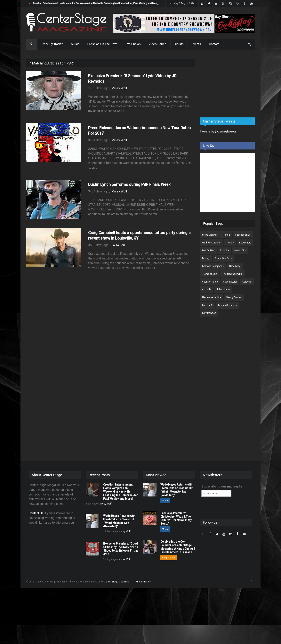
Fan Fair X (207, 305)
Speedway (235, 266)
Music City (240, 250)
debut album (223, 290)
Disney (206, 258)
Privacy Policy (143, 582)
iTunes (230, 243)
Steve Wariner (210, 235)
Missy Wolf (119, 88)
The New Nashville (232, 274)
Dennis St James (227, 305)
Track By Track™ (52, 44)
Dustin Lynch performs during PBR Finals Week (129, 184)
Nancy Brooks (234, 297)
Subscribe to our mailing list (222, 486)
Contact (214, 44)
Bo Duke (224, 250)
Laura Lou (118, 245)
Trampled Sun (210, 274)
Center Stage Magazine (117, 582)
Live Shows (133, 44)
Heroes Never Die (212, 297)
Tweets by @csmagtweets (218, 131)
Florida (226, 235)
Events (196, 44)
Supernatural (230, 282)
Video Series (158, 44)
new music (245, 243)
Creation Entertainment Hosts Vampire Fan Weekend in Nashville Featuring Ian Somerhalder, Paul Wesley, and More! (96, 3)
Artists (179, 44)
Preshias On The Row (102, 44)
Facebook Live (243, 235)
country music (210, 282)
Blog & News (169, 558)
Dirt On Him (208, 250)
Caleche (247, 282)
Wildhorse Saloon (212, 243)
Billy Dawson (209, 313)
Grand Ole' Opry (223, 258)
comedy (207, 290)
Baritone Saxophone (213, 266)
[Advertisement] (229, 84)
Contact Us (36, 513)
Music (75, 44)
